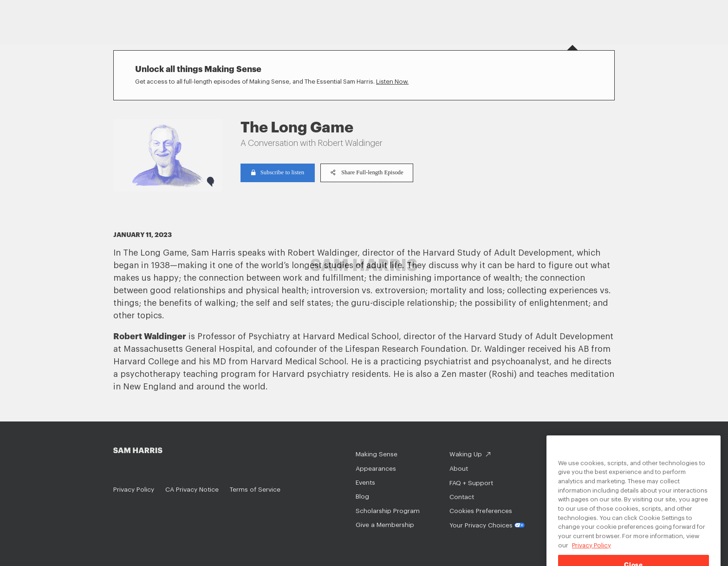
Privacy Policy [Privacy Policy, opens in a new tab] (591, 551)
